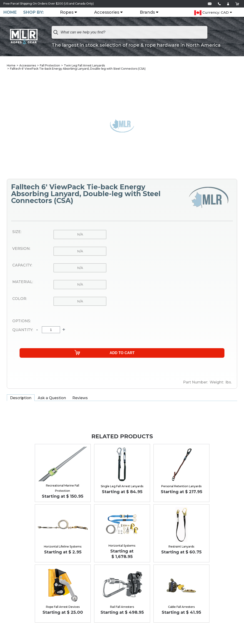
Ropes (69, 13)
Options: (21, 322)
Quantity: (23, 330)
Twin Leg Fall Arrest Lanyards (84, 66)
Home (10, 12)
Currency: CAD (211, 13)
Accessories (109, 13)
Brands (150, 13)
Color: (20, 299)
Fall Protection (50, 66)
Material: (23, 282)
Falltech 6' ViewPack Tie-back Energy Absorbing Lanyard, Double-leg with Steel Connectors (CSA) (78, 69)
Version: (21, 249)
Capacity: (22, 266)
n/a (80, 235)
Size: (17, 232)
